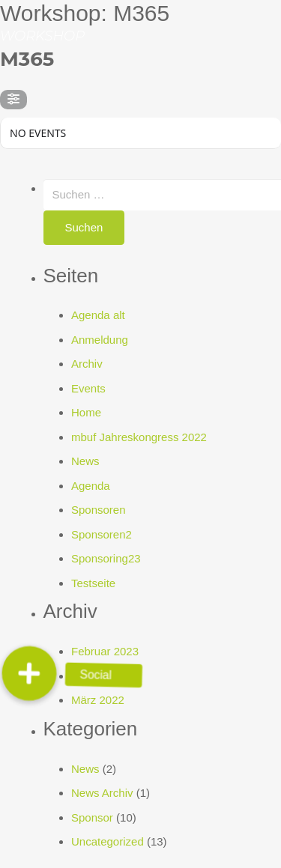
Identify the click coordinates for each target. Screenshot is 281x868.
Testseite (93, 583)
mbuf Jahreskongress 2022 (139, 437)
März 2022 (98, 700)
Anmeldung (100, 340)
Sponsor (92, 817)
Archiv (87, 364)
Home (86, 412)
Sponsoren (99, 510)
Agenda (91, 486)
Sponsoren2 (102, 534)
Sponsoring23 (106, 558)
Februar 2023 (105, 651)
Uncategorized (108, 841)
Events (88, 388)
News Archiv (102, 793)
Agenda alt (98, 315)
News (85, 461)
